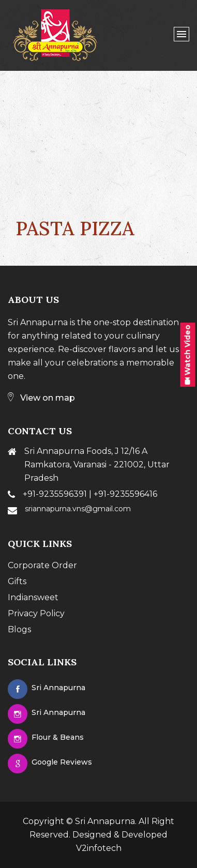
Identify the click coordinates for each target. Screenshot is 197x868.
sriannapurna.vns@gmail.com (78, 509)
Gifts (17, 581)
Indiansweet (33, 597)
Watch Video (188, 355)
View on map (41, 398)
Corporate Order (42, 565)
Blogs (19, 629)
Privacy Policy (36, 613)
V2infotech (99, 848)
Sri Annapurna (105, 821)
